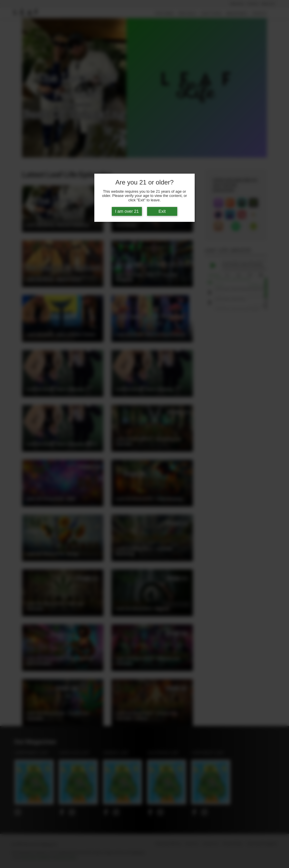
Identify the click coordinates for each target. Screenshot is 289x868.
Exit (162, 211)
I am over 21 (127, 211)
